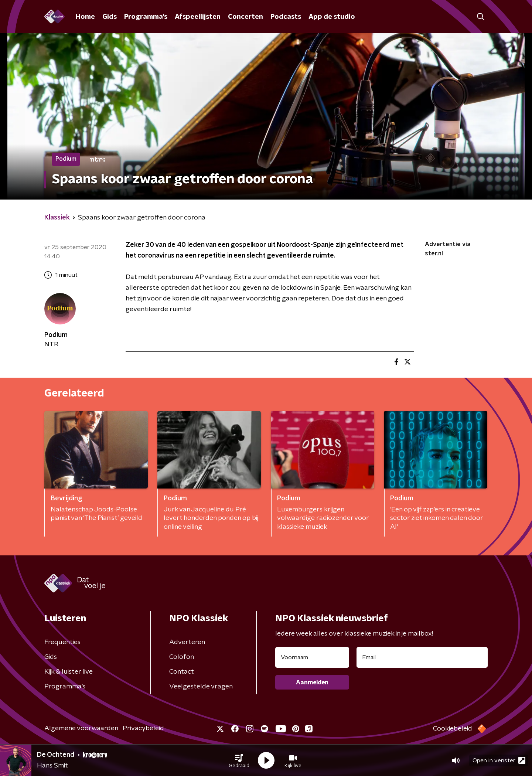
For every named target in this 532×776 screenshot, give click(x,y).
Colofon (182, 657)
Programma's (146, 17)
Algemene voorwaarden (81, 728)
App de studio (332, 17)
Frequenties (62, 642)
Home (85, 17)
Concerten (245, 17)
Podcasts (286, 17)
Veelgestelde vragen (201, 687)
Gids (110, 17)
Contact (182, 672)
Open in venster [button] (499, 760)
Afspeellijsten (198, 17)
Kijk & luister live (69, 672)
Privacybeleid (143, 728)
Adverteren (187, 642)
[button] (239, 760)
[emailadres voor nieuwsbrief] (422, 657)
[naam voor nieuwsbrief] (312, 657)
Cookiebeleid (453, 729)
